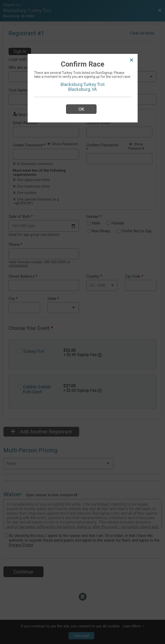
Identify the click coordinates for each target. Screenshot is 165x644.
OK (81, 109)
